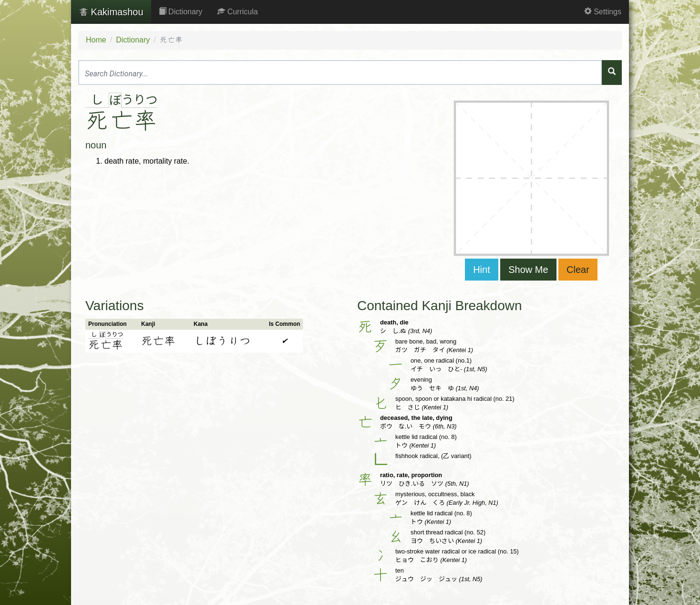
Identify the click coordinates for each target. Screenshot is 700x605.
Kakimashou (111, 12)
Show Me (528, 270)
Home (96, 40)
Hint (482, 270)
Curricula (237, 12)
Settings (603, 12)
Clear (578, 270)
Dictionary (181, 12)
